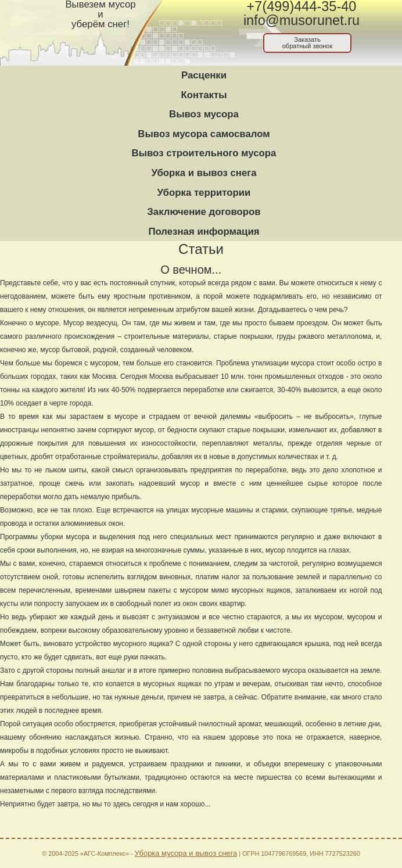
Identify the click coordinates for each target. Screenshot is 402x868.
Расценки (204, 75)
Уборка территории (204, 193)
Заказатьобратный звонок (308, 43)
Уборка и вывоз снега (204, 173)
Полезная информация (204, 232)
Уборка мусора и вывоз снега (186, 853)
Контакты (204, 95)
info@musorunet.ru (301, 20)
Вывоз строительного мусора (204, 153)
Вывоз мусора (204, 114)
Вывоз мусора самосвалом (204, 134)
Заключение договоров (204, 212)
